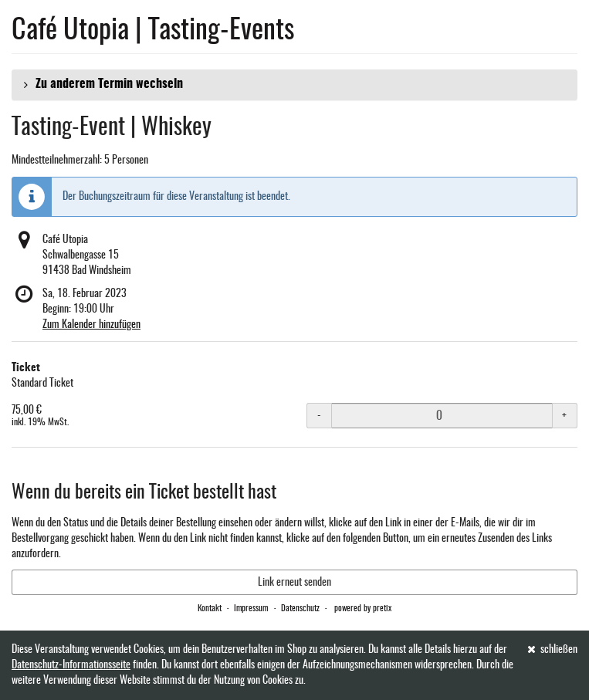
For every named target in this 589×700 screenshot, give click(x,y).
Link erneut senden (294, 583)
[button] (294, 85)
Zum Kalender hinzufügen (91, 325)
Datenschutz (300, 609)
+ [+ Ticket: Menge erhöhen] (564, 416)
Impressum (251, 609)
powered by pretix (363, 609)
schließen (553, 649)
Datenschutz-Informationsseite (71, 665)
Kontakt (210, 609)
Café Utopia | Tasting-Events (153, 31)
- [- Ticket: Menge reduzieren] (319, 416)
